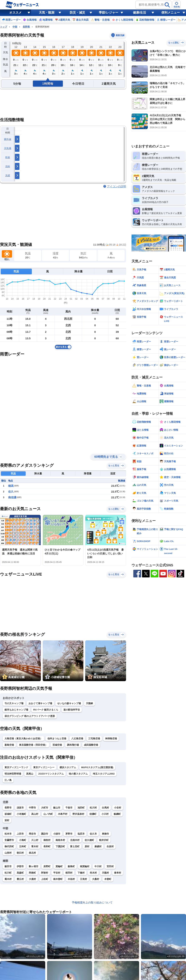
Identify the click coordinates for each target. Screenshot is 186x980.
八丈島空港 (77, 739)
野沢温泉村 (78, 814)
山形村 (8, 853)
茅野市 (69, 834)
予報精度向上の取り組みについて (92, 902)
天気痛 (8, 148)
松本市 (8, 834)
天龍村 (105, 873)
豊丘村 (20, 879)
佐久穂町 (89, 840)
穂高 (11, 486)
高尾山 (30, 774)
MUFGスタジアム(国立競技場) (97, 767)
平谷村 (57, 873)
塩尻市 (81, 834)
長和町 (47, 846)
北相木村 (75, 840)
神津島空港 (111, 739)
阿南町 (32, 873)
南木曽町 (58, 879)
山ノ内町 (48, 814)
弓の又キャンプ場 (14, 703)
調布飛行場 (73, 745)
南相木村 (60, 840)
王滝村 (83, 879)
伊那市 (20, 866)
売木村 (93, 873)
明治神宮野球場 (13, 774)
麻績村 (98, 846)
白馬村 (105, 808)
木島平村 (63, 814)
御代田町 (9, 846)
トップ (4, 27)
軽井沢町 (104, 840)
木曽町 (108, 879)
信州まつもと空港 (57, 739)
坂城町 (8, 814)
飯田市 (8, 866)
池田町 (81, 808)
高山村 (35, 814)
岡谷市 (32, 834)
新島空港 (9, 745)
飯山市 (57, 808)
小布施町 (21, 814)
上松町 (45, 879)
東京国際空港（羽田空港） (33, 745)
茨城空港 (57, 745)
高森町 (20, 873)
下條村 (81, 873)
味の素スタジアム (78, 774)
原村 (87, 846)
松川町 (8, 873)
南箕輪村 (85, 866)
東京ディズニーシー (44, 767)
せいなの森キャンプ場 (69, 703)
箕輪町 (59, 866)
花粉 (8, 166)
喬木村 (8, 879)
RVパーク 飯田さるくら (46, 710)
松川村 (93, 808)
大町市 (45, 808)
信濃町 (93, 814)
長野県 (26, 27)
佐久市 (93, 834)
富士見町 (75, 846)
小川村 (105, 814)
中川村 (98, 866)
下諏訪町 (60, 846)
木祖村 (71, 879)
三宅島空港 (94, 739)
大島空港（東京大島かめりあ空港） (23, 739)
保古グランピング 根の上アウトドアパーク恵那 (30, 716)
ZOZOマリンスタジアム (51, 774)
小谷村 (118, 808)
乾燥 (8, 157)
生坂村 (110, 846)
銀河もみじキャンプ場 (16, 710)
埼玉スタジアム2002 (104, 774)
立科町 (23, 846)
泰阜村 (118, 873)
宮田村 (110, 866)
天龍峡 (89, 703)
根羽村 (69, 873)
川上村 (35, 840)
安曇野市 (9, 840)
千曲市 (69, 808)
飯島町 (71, 866)
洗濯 (8, 175)
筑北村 (32, 853)
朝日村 (20, 853)
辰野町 (47, 866)
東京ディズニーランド (16, 767)
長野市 (8, 808)
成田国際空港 (91, 745)
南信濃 (12, 497)
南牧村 (47, 840)
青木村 (35, 846)
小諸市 (57, 834)
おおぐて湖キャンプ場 (40, 703)
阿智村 (45, 873)
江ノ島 (8, 780)
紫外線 (8, 139)
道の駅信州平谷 (72, 710)
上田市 (20, 834)
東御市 (105, 834)
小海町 (23, 840)
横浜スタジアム (68, 767)
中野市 (32, 808)
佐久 (11, 492)
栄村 (7, 820)
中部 (15, 27)
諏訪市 (45, 834)
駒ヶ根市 (34, 866)
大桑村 (96, 879)
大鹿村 (32, 879)
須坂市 (20, 808)
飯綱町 (117, 814)
